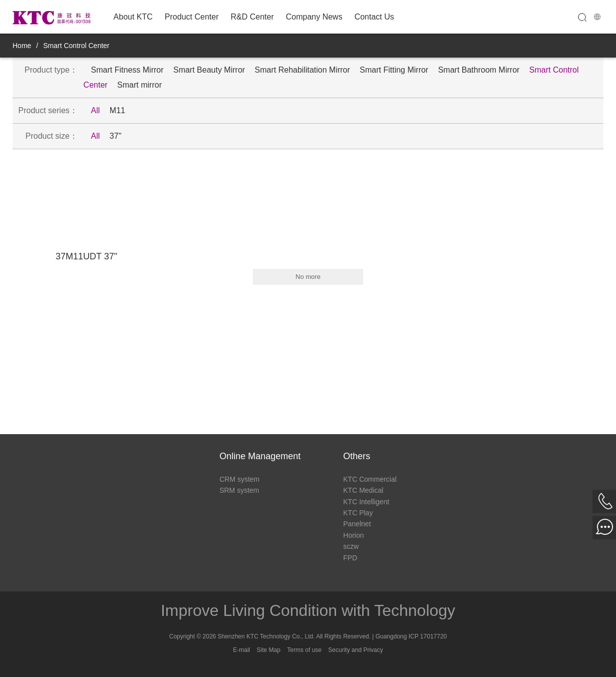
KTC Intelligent (366, 502)
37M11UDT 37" (86, 256)
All (96, 110)
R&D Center (252, 17)
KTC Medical (363, 490)
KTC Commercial (370, 479)
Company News (314, 17)
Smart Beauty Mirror (209, 70)
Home (22, 46)
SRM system (239, 490)
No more (308, 277)
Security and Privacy (355, 650)
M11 (117, 110)
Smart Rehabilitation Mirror (302, 70)
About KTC (133, 17)
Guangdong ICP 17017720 (411, 636)
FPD (350, 558)
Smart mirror (139, 85)
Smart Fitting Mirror (394, 70)
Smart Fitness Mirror (127, 70)
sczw (351, 546)
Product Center (192, 17)
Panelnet (357, 524)
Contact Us (374, 17)
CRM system (239, 479)
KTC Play (358, 513)
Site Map (269, 650)
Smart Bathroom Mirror (479, 70)
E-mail (241, 650)
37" (115, 136)
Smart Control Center (76, 46)
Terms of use (304, 650)
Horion (353, 535)
